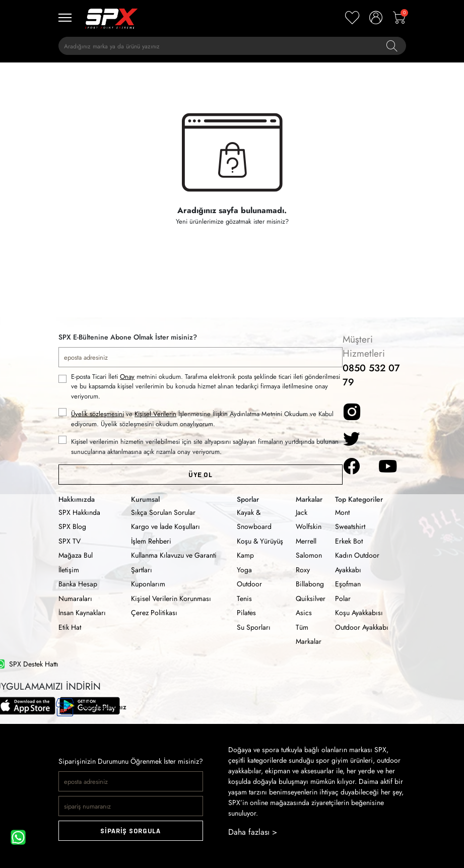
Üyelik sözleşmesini (97, 414)
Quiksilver (311, 598)
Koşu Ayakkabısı (359, 613)
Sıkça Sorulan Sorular (163, 512)
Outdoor (249, 584)
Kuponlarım (148, 584)
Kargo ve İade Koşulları (165, 526)
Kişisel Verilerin (155, 414)
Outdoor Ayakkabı (362, 627)
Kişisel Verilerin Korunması (171, 598)
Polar (343, 598)
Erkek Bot (349, 541)
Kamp (245, 555)
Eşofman (348, 584)
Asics (304, 613)
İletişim (69, 570)
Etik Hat (70, 627)
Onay (127, 377)
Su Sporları (254, 627)
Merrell (306, 541)
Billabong (310, 584)
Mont (342, 512)
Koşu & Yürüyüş (260, 541)
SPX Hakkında (79, 512)
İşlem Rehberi (151, 541)
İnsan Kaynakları (82, 613)
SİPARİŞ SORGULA (130, 831)
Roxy (303, 570)
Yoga (244, 570)
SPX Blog (72, 526)
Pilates (246, 613)
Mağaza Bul (76, 555)
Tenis (244, 598)
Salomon (309, 555)
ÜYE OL (200, 475)
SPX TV (70, 541)
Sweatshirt (350, 526)
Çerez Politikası (154, 613)
